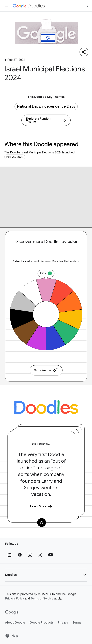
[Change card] (42, 522)
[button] (46, 575)
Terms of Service (42, 598)
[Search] (87, 6)
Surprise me (46, 370)
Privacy (63, 623)
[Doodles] (46, 407)
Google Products (42, 623)
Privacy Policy (15, 598)
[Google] (12, 612)
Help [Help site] (12, 636)
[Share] (84, 52)
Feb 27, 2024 (15, 157)
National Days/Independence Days (46, 106)
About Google (15, 623)
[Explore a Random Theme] (46, 120)
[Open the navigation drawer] (7, 6)
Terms (77, 623)
